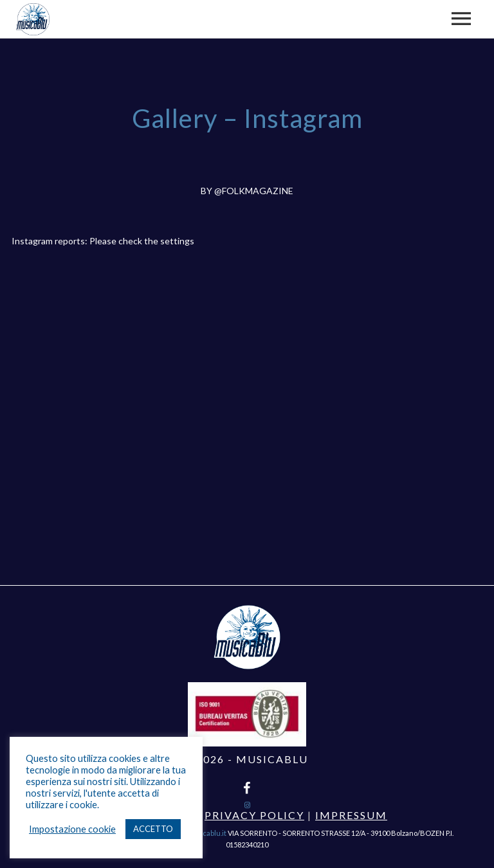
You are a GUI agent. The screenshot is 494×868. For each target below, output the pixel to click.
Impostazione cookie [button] (72, 829)
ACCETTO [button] (153, 829)
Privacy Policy (254, 815)
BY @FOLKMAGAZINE (247, 191)
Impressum (351, 815)
